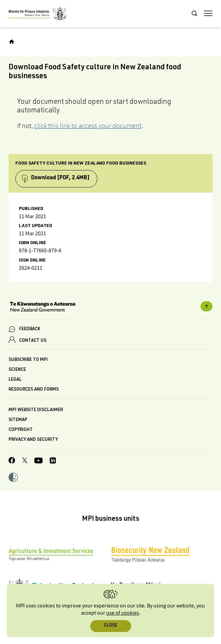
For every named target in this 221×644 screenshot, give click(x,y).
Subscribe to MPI (28, 360)
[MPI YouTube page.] (38, 461)
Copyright (21, 430)
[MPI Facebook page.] (12, 461)
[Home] (12, 42)
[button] (13, 478)
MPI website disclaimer (36, 410)
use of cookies (123, 613)
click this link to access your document (88, 126)
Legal (15, 380)
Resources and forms (34, 390)
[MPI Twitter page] (25, 461)
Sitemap (18, 420)
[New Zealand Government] (110, 308)
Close (110, 626)
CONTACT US (33, 341)
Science (17, 370)
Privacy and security (33, 440)
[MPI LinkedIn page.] (53, 461)
